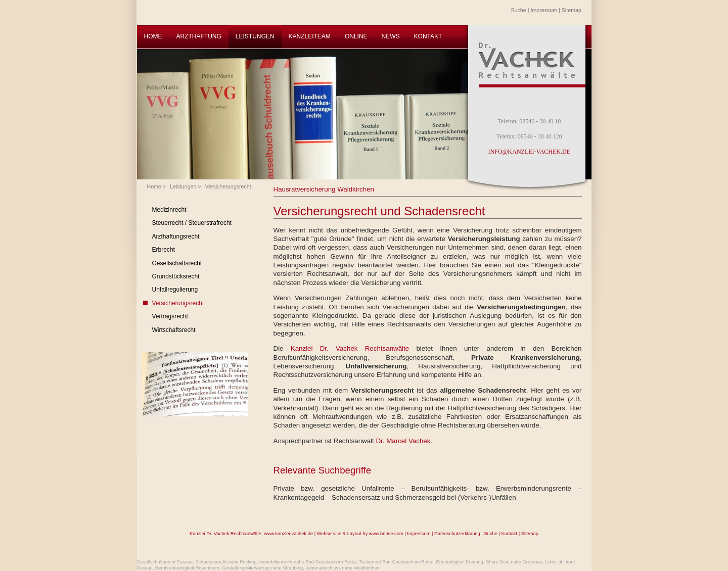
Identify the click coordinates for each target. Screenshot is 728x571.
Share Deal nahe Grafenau (514, 562)
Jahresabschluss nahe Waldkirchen (342, 568)
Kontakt (509, 534)
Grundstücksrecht (176, 276)
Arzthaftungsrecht (176, 236)
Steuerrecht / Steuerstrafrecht (192, 223)
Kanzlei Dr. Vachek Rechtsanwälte (354, 348)
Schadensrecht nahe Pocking (226, 562)
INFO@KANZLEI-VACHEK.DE (529, 152)
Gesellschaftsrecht (177, 263)
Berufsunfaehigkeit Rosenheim (187, 568)
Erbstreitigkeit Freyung (459, 562)
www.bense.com (386, 534)
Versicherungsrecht (228, 186)
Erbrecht (164, 250)
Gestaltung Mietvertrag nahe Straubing (262, 568)
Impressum (544, 10)
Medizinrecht (169, 210)
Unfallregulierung (175, 290)
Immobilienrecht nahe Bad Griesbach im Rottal (308, 562)
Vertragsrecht (170, 316)
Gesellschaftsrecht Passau (165, 562)
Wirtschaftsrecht (174, 330)
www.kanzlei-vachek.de (288, 534)
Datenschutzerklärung (457, 534)
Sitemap (572, 10)
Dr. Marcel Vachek (403, 441)
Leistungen (183, 186)
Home (154, 186)
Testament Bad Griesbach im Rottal (397, 562)
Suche (519, 10)
